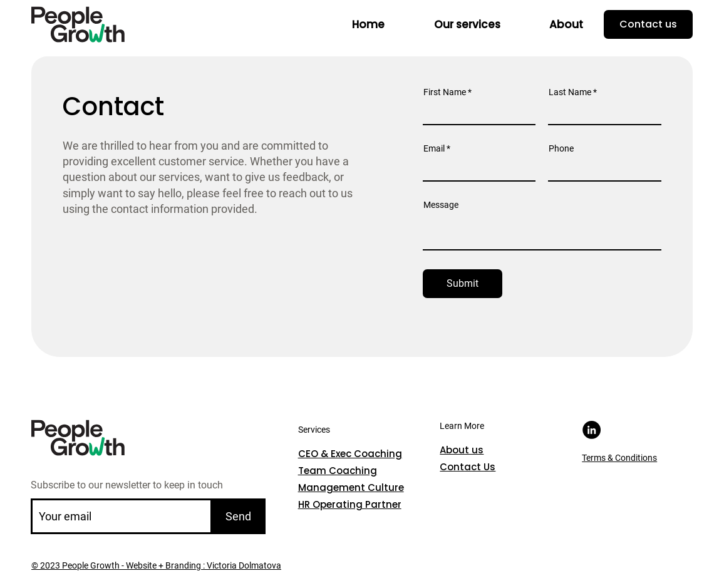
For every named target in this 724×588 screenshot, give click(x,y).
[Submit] (463, 284)
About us (462, 450)
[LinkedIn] (592, 430)
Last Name (570, 92)
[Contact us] (648, 24)
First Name (445, 92)
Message (441, 205)
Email (434, 148)
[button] (467, 24)
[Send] (238, 516)
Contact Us (468, 467)
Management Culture (351, 487)
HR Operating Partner (350, 504)
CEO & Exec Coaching (350, 454)
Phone (561, 148)
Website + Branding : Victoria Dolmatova (203, 565)
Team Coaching (338, 471)
